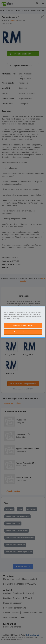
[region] (23, 322)
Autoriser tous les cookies (23, 325)
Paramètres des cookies (23, 332)
